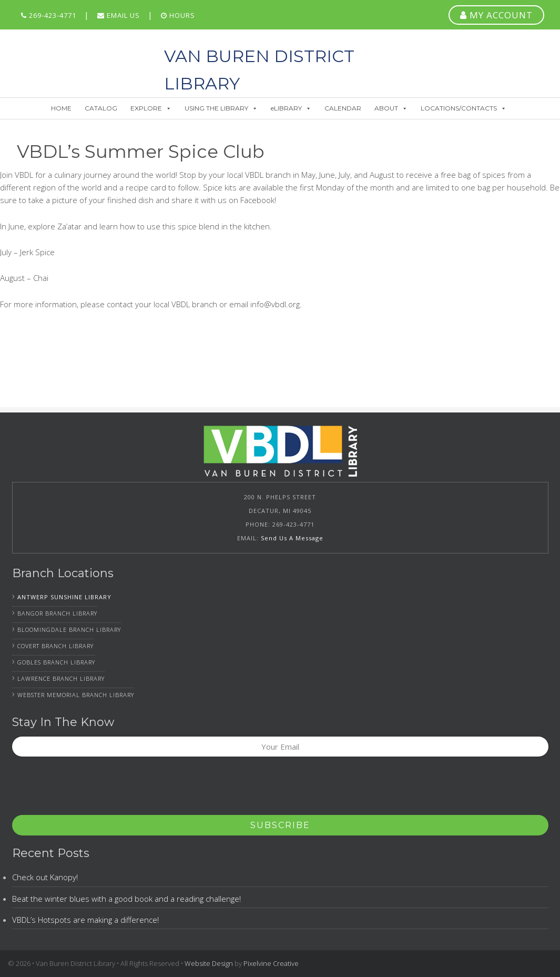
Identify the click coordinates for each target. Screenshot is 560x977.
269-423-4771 (49, 15)
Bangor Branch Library (57, 613)
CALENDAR (343, 108)
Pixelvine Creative (271, 963)
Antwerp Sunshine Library (64, 597)
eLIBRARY (291, 108)
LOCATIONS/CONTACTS (464, 108)
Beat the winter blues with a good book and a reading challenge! (126, 899)
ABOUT (391, 108)
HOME (61, 108)
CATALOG (101, 108)
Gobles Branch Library (56, 662)
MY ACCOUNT (496, 15)
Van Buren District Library (83, 56)
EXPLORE (151, 108)
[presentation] (92, 789)
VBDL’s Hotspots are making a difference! (85, 920)
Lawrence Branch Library (61, 678)
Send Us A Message (292, 538)
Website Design (209, 963)
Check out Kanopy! (45, 877)
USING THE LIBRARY (221, 108)
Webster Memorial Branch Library (76, 695)
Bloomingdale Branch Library (69, 629)
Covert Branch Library (55, 646)
